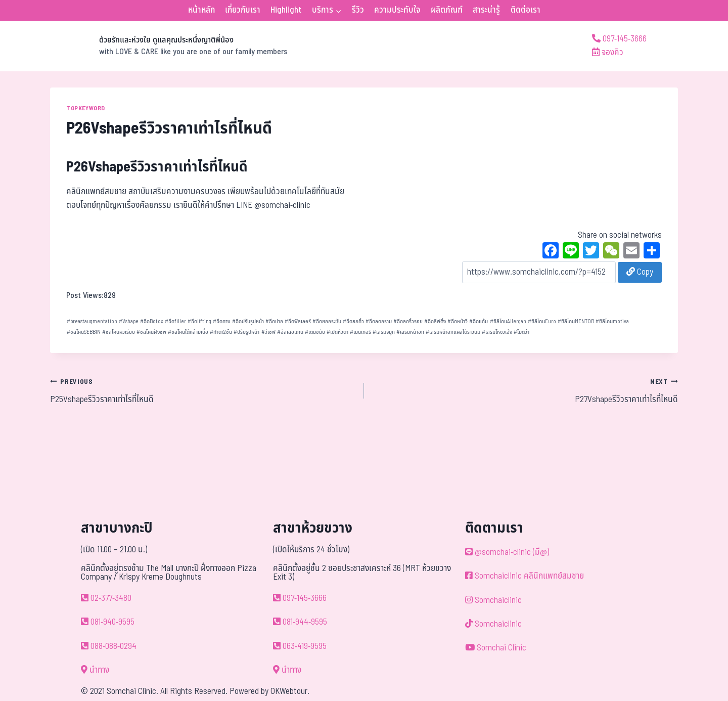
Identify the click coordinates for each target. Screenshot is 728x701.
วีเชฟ (268, 332)
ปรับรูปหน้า (246, 332)
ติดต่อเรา (526, 10)
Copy (640, 272)
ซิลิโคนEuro (542, 321)
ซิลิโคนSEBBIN (84, 332)
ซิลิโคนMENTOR (576, 321)
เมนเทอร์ (360, 332)
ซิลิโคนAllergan (508, 321)
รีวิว (358, 10)
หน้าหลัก (201, 10)
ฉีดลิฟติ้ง (435, 321)
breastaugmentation (92, 321)
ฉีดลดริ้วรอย (408, 321)
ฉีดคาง (221, 321)
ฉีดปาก (274, 321)
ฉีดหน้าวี (458, 321)
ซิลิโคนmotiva (612, 321)
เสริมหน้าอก (410, 332)
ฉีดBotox (152, 321)
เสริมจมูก (384, 332)
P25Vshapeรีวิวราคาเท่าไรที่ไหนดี (203, 390)
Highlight (286, 10)
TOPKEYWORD (86, 108)
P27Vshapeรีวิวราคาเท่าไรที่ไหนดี (525, 390)
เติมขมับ (315, 332)
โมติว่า (521, 332)
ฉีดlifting (199, 321)
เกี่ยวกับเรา (243, 10)
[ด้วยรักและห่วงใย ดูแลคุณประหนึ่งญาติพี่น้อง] (169, 46)
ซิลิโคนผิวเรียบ (119, 332)
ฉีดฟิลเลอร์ (298, 321)
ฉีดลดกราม (379, 321)
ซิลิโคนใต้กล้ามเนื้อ (188, 332)
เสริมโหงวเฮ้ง (497, 332)
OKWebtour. (290, 691)
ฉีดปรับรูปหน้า (248, 321)
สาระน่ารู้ (486, 10)
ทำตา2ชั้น (221, 332)
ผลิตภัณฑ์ (447, 10)
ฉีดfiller (175, 321)
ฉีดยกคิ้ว (353, 321)
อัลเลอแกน (290, 332)
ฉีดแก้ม (479, 321)
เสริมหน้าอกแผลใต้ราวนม (453, 332)
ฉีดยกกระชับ (327, 321)
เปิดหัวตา (337, 332)
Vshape (129, 321)
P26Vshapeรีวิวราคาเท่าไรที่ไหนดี (157, 167)
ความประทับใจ (397, 10)
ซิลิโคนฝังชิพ (151, 332)
